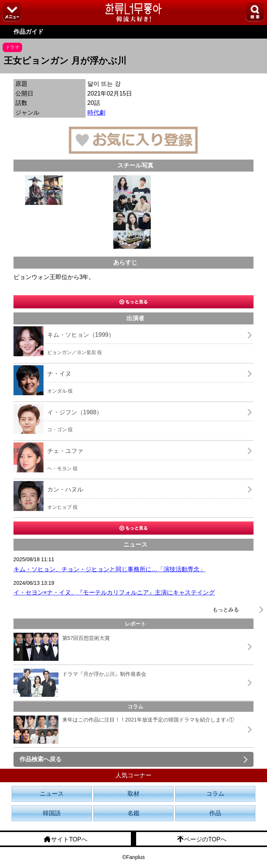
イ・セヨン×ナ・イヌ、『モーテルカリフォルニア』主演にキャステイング (114, 592)
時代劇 (96, 113)
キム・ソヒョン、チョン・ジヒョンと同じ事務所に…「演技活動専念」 (109, 569)
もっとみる (226, 610)
